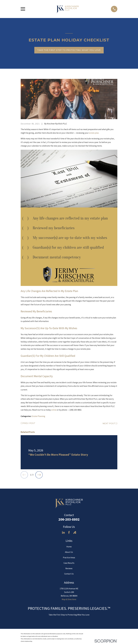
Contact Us (69, 574)
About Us (69, 552)
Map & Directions (69, 599)
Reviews (69, 568)
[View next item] (39, 475)
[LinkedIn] (63, 532)
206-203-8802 (69, 519)
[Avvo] (75, 532)
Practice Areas (69, 558)
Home (69, 547)
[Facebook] (69, 532)
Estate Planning (38, 416)
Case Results (69, 563)
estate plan (94, 133)
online (54, 410)
